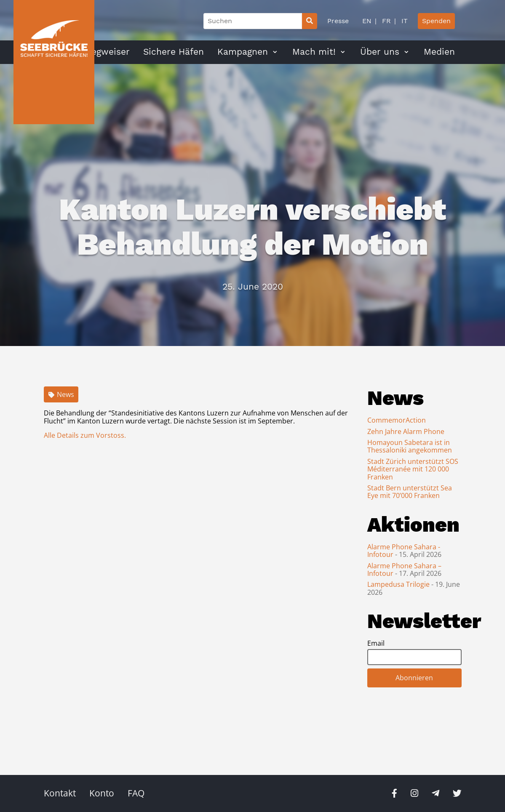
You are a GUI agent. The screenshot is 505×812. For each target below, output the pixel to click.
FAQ (136, 793)
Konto (102, 793)
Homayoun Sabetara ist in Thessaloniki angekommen (410, 446)
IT (403, 21)
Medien (439, 52)
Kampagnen (243, 52)
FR (385, 21)
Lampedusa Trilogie (399, 584)
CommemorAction (397, 420)
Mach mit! (314, 52)
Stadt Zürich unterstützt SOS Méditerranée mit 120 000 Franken (413, 469)
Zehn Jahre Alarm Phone (406, 431)
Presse (338, 21)
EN (367, 21)
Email (376, 643)
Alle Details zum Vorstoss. (85, 435)
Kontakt (60, 793)
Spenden (436, 21)
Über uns (380, 52)
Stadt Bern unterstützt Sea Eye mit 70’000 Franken (410, 492)
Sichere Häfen (174, 52)
